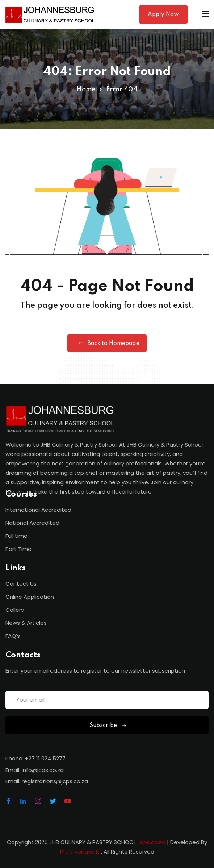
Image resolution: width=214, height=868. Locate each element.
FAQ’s (13, 636)
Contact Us (21, 584)
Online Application (30, 597)
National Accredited (32, 523)
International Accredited (38, 510)
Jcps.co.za (151, 842)
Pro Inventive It (81, 852)
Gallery (15, 610)
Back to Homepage (107, 343)
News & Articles (26, 623)
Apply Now (163, 14)
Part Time (18, 549)
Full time (16, 536)
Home (86, 90)
